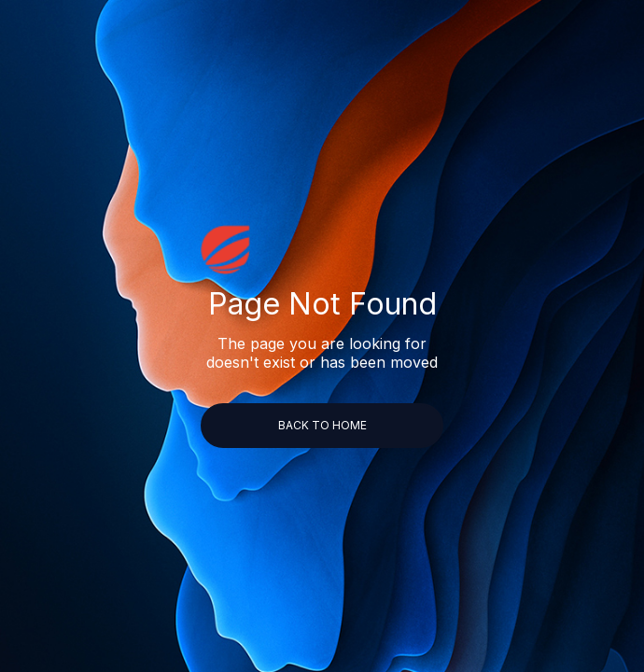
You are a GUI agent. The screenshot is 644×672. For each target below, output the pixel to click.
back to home (322, 425)
